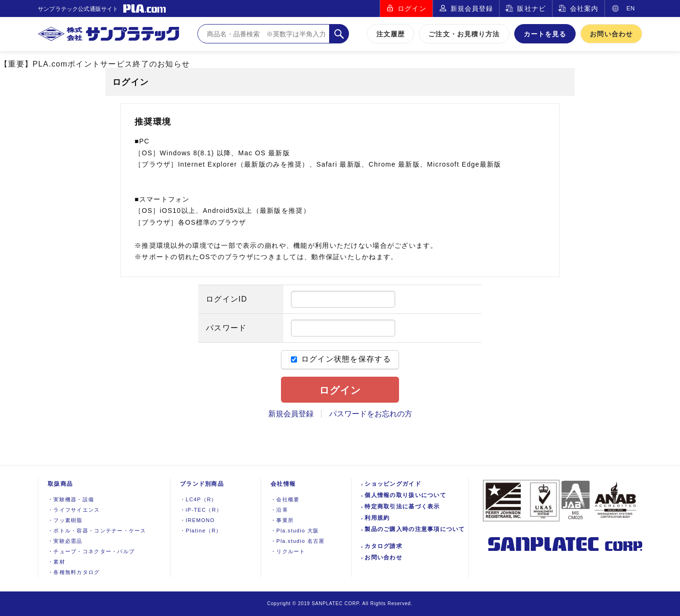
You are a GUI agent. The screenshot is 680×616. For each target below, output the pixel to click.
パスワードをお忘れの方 (371, 414)
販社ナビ (531, 8)
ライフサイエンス (74, 510)
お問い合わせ (611, 34)
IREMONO (197, 520)
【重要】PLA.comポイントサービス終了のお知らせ (95, 64)
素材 (56, 562)
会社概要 (285, 499)
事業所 (282, 520)
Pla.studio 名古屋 (298, 541)
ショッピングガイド (393, 484)
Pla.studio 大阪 (295, 531)
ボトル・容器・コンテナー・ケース (97, 531)
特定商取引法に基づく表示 (402, 506)
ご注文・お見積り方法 (464, 34)
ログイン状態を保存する (341, 359)
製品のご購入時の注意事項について (415, 529)
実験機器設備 (71, 499)
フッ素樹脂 (65, 520)
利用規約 (377, 518)
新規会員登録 (472, 8)
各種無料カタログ (74, 572)
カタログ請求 (383, 546)
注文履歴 (391, 34)
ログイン (412, 8)
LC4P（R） (199, 499)
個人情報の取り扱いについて (405, 495)
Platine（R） (201, 531)
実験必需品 (65, 541)
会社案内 (584, 8)
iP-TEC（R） (201, 510)
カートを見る (545, 34)
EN (631, 8)
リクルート (288, 551)
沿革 (279, 510)
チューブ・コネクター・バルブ (91, 551)
